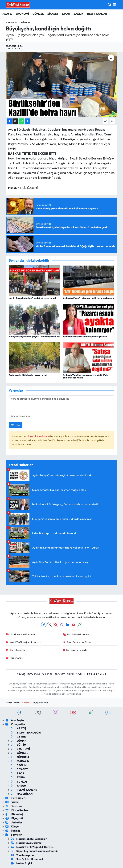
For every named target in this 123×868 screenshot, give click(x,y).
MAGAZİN (20, 761)
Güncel (26, 23)
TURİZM (19, 782)
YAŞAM (19, 786)
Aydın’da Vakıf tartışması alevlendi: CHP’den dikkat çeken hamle (86, 376)
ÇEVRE (18, 736)
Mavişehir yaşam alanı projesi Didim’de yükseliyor (34, 336)
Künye (12, 826)
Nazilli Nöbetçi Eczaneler (21, 634)
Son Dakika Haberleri (76, 650)
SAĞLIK (78, 14)
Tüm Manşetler (16, 650)
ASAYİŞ (7, 14)
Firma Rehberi (17, 810)
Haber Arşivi (14, 658)
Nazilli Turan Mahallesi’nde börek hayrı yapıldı (33, 298)
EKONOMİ (22, 14)
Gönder (16, 425)
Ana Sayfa (15, 720)
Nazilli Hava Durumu (76, 634)
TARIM (18, 777)
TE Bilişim (25, 703)
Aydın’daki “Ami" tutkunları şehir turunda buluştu (88, 298)
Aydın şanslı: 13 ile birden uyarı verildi (28, 375)
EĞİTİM (19, 745)
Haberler (12, 23)
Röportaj (14, 814)
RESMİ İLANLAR (97, 14)
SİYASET (53, 14)
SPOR (66, 14)
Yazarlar (14, 806)
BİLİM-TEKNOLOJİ (26, 732)
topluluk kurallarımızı (39, 436)
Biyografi (14, 818)
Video (12, 802)
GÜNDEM (20, 757)
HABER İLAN (22, 794)
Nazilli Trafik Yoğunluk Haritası (24, 642)
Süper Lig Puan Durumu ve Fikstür (35, 851)
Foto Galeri (15, 798)
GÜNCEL (38, 14)
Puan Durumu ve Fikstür (77, 642)
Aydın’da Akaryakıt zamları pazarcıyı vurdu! (86, 336)
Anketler (14, 822)
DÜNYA (19, 741)
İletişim (13, 831)
